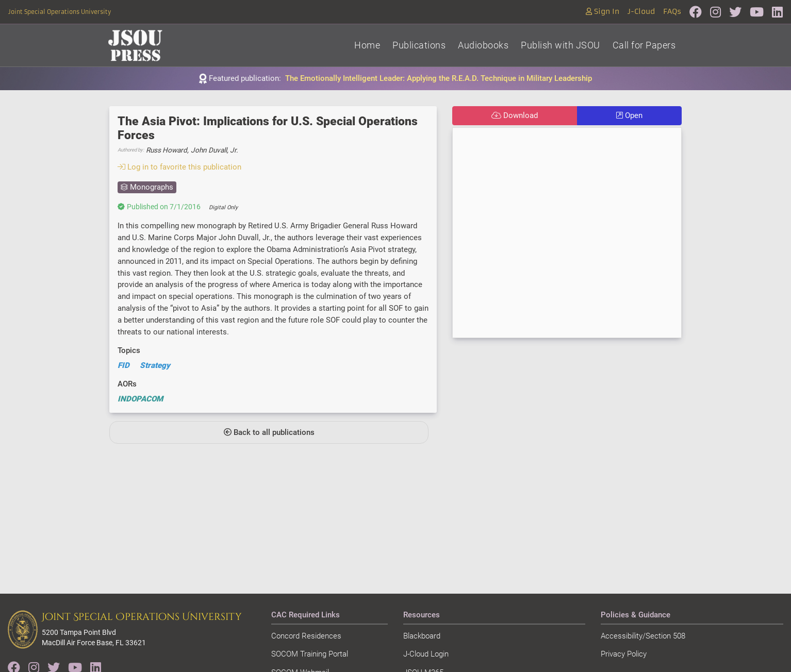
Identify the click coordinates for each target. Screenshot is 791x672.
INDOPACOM (140, 399)
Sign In (603, 12)
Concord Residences (306, 636)
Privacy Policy (624, 654)
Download (515, 115)
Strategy (155, 365)
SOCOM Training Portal (310, 654)
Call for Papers (644, 45)
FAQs (672, 12)
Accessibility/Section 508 (643, 636)
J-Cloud (641, 12)
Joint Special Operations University (60, 12)
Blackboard (422, 636)
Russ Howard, (167, 150)
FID (123, 365)
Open (629, 115)
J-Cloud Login (426, 654)
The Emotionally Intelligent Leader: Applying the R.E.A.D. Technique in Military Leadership (439, 78)
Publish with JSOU (561, 45)
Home (367, 45)
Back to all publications (269, 432)
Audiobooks (483, 45)
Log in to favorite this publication (179, 167)
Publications (419, 45)
